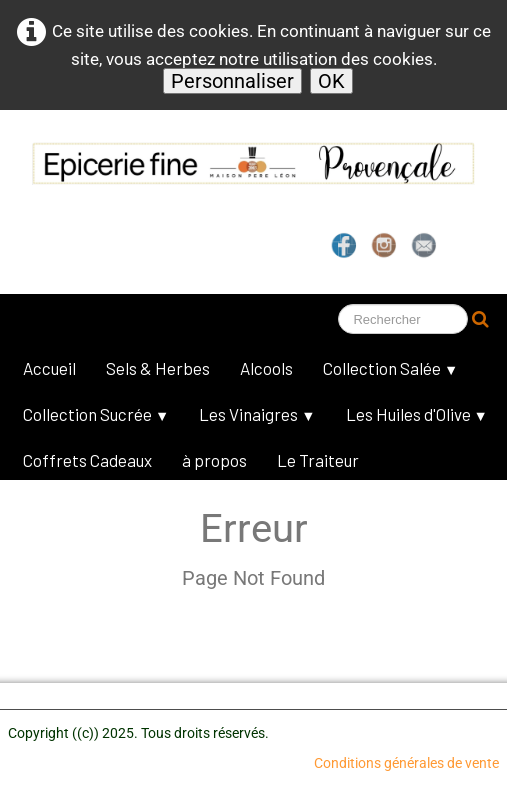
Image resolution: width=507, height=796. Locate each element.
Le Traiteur (318, 460)
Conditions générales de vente (406, 763)
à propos (214, 460)
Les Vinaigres (257, 414)
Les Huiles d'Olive (417, 414)
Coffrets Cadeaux (87, 460)
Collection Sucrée (96, 414)
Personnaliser (232, 81)
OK (331, 81)
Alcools (266, 368)
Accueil (49, 368)
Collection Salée (390, 368)
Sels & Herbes (158, 368)
